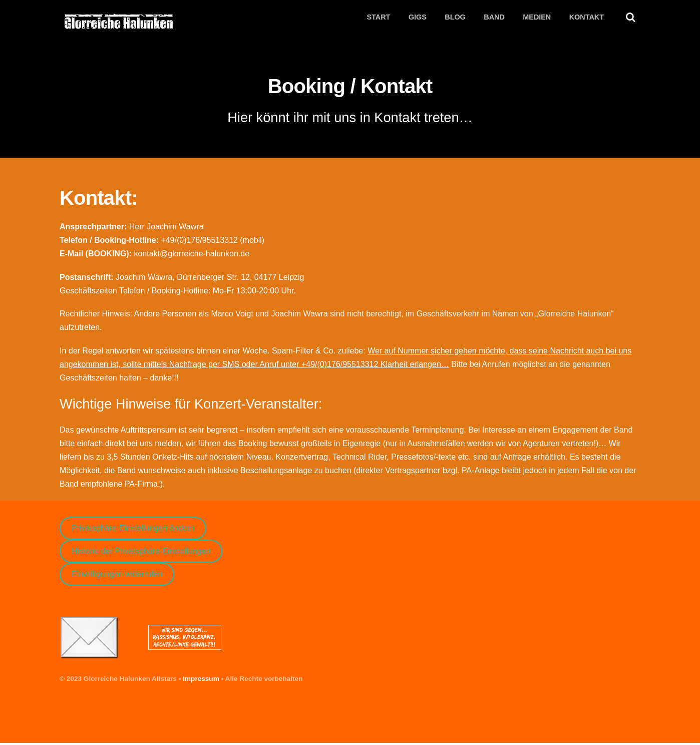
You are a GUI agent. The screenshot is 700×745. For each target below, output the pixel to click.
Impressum (201, 681)
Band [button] (494, 18)
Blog (455, 18)
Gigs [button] (418, 18)
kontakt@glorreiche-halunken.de (192, 256)
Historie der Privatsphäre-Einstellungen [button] (141, 553)
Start (378, 18)
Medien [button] (537, 18)
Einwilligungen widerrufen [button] (117, 576)
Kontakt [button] (587, 18)
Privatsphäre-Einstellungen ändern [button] (133, 530)
